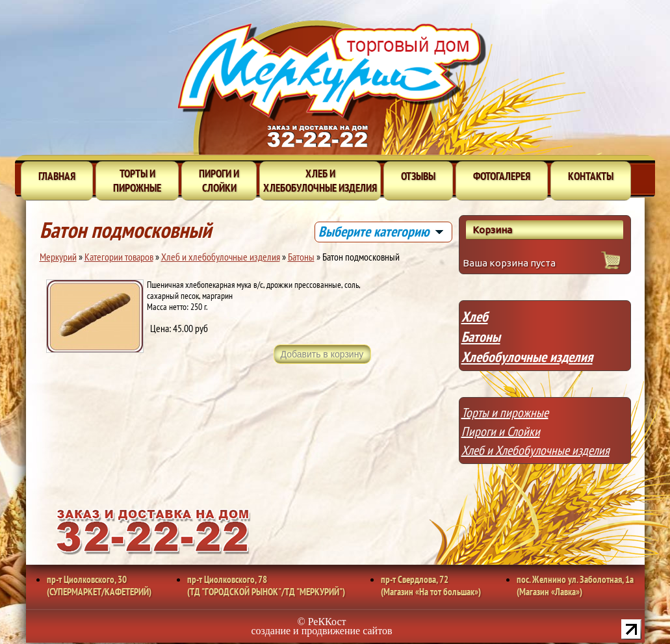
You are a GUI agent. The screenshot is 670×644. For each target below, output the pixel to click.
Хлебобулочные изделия (527, 357)
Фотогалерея (502, 176)
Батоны (301, 257)
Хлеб (475, 316)
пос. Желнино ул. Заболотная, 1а (575, 586)
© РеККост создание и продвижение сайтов (322, 626)
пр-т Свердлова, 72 (431, 586)
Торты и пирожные (137, 181)
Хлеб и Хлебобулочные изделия (535, 450)
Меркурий (58, 257)
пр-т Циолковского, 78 (266, 586)
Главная (57, 176)
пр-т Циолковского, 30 (99, 586)
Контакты (591, 176)
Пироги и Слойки (501, 431)
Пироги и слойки (219, 181)
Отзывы (418, 176)
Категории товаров (119, 257)
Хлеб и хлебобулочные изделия (320, 181)
